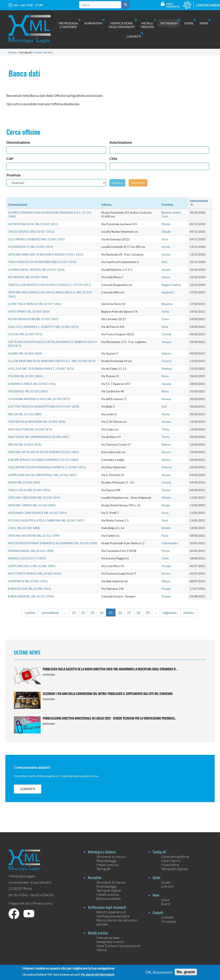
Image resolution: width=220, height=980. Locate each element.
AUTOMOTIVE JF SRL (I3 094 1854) (31, 247)
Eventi (166, 904)
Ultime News (27, 652)
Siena (165, 327)
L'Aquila (166, 232)
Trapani (166, 596)
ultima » (189, 613)
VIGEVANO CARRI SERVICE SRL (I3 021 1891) (38, 513)
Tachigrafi (169, 23)
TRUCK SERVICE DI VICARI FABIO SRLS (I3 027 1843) (42, 262)
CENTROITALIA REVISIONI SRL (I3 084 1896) (37, 422)
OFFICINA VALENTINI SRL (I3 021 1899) (34, 536)
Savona (166, 270)
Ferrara (166, 574)
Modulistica (170, 865)
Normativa (93, 23)
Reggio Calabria (171, 285)
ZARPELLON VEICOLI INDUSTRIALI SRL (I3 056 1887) (42, 475)
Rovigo (166, 505)
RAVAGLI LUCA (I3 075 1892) (27, 558)
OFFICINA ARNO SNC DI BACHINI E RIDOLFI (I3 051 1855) (46, 254)
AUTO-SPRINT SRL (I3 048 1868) (29, 312)
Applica (117, 183)
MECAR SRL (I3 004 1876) (25, 445)
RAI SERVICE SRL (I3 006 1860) (28, 277)
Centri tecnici (44, 52)
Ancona (166, 422)
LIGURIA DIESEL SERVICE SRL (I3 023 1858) (36, 270)
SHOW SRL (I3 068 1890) (24, 482)
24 (102, 613)
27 (129, 613)
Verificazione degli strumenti (122, 25)
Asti (164, 406)
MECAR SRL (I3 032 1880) (25, 414)
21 (74, 613)
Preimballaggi (106, 861)
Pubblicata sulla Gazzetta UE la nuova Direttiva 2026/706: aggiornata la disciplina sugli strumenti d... (110, 669)
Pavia (165, 513)
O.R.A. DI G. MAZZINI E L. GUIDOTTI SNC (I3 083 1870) (43, 327)
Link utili (168, 886)
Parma (166, 414)
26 (120, 613)
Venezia (166, 342)
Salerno (166, 353)
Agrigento (168, 292)
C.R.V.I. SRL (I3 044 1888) (24, 528)
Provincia (13, 175)
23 (92, 613)
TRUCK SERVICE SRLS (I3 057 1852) (31, 232)
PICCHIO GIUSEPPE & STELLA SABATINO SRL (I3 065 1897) (46, 520)
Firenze (166, 490)
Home (12, 52)
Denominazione (18, 142)
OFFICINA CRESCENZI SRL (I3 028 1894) (34, 498)
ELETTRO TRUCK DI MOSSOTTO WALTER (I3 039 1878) (44, 406)
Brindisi (166, 528)
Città (113, 159)
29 (148, 613)
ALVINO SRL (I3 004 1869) (25, 353)
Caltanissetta (170, 543)
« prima (30, 613)
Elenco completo (109, 898)
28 (138, 613)
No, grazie (186, 972)
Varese (166, 277)
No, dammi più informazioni (98, 975)
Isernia (166, 247)
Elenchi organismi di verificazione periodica (113, 914)
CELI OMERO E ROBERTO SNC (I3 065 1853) (37, 239)
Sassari (166, 452)
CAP (10, 159)
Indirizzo (106, 205)
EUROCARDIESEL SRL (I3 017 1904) (31, 596)
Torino (165, 312)
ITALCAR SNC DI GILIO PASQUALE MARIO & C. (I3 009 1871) (47, 467)
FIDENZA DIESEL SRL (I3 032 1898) (31, 551)
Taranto (166, 384)
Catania (166, 334)
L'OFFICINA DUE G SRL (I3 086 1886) (32, 566)
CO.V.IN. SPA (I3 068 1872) (25, 334)
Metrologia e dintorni (68, 25)
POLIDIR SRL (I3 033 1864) (25, 376)
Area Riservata (173, 5)
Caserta (167, 361)
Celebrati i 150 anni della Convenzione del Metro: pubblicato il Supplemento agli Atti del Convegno (108, 694)
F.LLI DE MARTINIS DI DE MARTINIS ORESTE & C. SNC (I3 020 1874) (52, 361)
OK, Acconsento (159, 972)
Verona (166, 475)
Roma (165, 376)
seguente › (170, 613)
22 (83, 613)
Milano (166, 581)
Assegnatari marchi (110, 942)
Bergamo (167, 304)
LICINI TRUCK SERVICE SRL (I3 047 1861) (35, 304)
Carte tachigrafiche (175, 857)
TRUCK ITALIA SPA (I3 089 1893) (29, 490)
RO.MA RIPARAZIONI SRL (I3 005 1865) (33, 319)
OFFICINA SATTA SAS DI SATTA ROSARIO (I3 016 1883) (44, 452)
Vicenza (166, 399)
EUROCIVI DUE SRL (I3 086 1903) (30, 589)
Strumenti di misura (111, 857)
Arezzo (166, 254)
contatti (28, 789)
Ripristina (138, 183)
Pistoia (166, 224)
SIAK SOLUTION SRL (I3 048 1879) (30, 429)
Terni (165, 239)
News (204, 23)
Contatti (134, 36)
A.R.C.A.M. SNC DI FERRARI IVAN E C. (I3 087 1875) (41, 369)
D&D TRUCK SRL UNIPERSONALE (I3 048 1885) (39, 437)
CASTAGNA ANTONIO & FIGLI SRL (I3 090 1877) (39, 399)
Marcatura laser (108, 938)
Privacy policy (43, 903)
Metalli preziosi (147, 25)
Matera (166, 460)
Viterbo (166, 498)
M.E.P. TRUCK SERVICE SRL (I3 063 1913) (35, 574)
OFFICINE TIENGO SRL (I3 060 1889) (32, 505)
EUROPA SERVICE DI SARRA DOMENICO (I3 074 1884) (43, 460)
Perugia (166, 566)
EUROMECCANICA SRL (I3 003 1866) (32, 384)
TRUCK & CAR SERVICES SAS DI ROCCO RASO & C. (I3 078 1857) (50, 285)
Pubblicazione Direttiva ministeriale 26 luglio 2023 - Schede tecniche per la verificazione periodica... (110, 718)
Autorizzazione (121, 142)
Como (165, 319)
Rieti (164, 262)
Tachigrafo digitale (175, 869)
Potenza (167, 467)
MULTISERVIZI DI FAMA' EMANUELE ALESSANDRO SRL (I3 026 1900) (53, 543)
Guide (189, 23)
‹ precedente (50, 613)
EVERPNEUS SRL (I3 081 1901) (28, 581)
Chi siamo (168, 921)
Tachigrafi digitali (109, 890)
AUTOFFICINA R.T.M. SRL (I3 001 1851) (33, 224)
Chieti (165, 558)
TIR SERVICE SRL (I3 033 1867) (28, 391)
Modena (167, 369)
